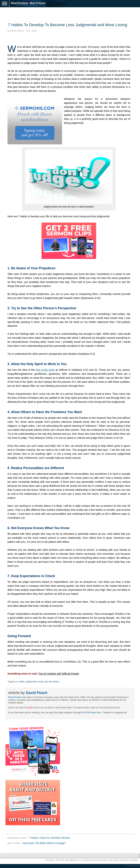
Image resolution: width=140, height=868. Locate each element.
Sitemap (103, 860)
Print (28, 31)
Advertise (134, 860)
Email (34, 31)
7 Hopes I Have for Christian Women (49, 838)
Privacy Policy (114, 860)
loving (41, 682)
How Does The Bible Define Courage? (44, 843)
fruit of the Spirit (45, 370)
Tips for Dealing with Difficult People (59, 674)
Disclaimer (125, 860)
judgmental (31, 682)
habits (22, 682)
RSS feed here (93, 712)
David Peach (17, 31)
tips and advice (52, 682)
